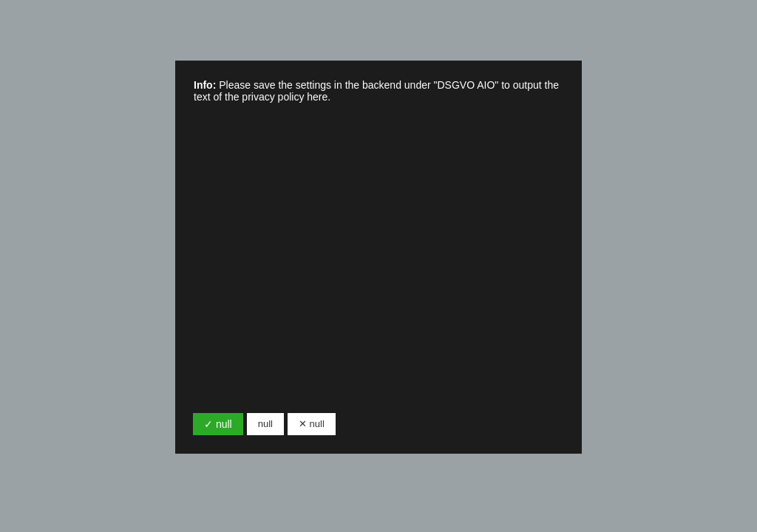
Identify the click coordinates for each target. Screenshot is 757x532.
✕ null (312, 424)
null (265, 424)
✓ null (218, 424)
